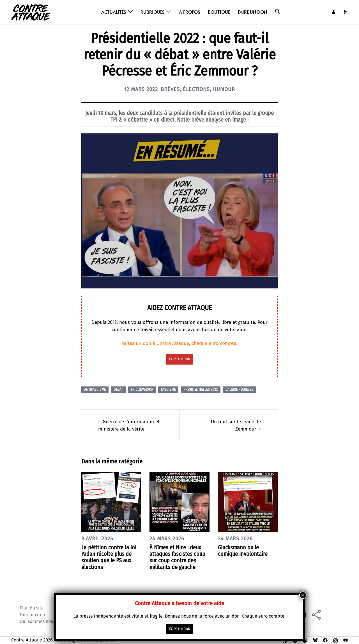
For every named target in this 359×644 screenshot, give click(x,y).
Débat (118, 390)
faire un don (180, 359)
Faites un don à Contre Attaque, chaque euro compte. (180, 343)
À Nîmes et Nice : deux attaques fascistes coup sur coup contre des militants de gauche (177, 557)
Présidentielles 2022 (201, 390)
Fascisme (168, 390)
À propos (189, 12)
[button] (278, 11)
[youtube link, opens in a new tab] (346, 640)
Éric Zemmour (142, 390)
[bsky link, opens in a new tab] (315, 640)
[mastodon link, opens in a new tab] (305, 640)
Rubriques (152, 12)
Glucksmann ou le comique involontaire (243, 551)
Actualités (114, 12)
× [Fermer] (303, 595)
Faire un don (252, 12)
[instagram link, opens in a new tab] (335, 640)
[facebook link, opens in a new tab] (325, 640)
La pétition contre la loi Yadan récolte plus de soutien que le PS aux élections (109, 557)
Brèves (170, 89)
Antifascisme (95, 390)
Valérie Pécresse (239, 390)
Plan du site (32, 608)
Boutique (219, 12)
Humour (224, 89)
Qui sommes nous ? (39, 621)
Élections (196, 89)
